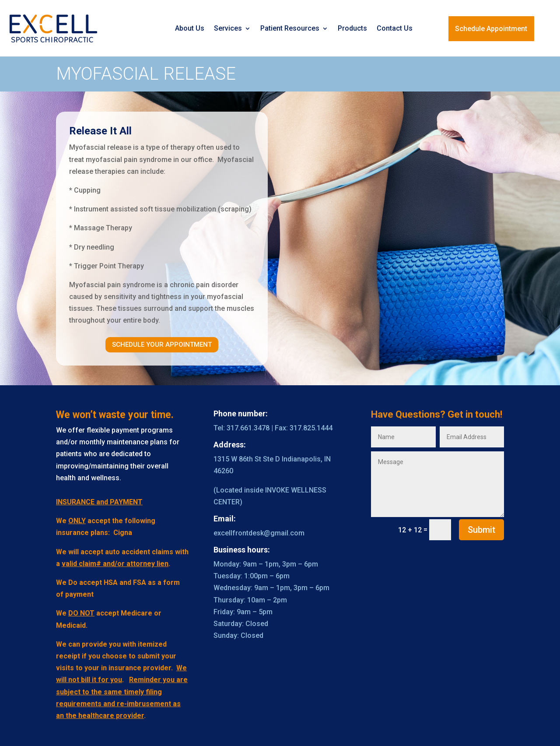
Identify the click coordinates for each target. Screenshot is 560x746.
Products (352, 28)
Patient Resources (290, 28)
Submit (481, 530)
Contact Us (395, 28)
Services (228, 28)
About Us (190, 28)
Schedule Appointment (491, 29)
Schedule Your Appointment (162, 345)
